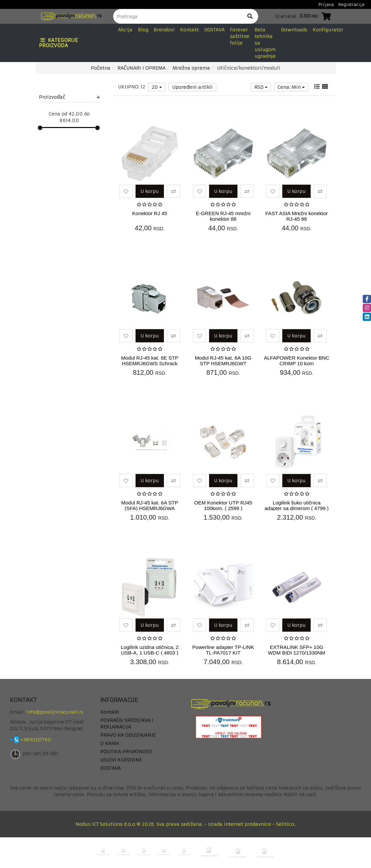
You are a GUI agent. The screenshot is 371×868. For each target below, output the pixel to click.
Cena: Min (291, 87)
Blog (143, 30)
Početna (101, 68)
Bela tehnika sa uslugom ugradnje (265, 43)
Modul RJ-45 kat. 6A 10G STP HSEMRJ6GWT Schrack (223, 363)
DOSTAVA (214, 30)
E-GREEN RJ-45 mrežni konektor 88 (223, 216)
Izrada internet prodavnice (240, 824)
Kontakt (189, 30)
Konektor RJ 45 (150, 213)
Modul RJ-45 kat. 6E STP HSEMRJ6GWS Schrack (150, 361)
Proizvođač (69, 97)
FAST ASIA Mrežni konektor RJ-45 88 (297, 216)
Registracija (351, 4)
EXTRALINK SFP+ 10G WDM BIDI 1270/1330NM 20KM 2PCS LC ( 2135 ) (297, 653)
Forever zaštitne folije (240, 36)
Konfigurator (328, 30)
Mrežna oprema (191, 68)
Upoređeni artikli (192, 87)
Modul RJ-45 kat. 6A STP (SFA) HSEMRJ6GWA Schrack (150, 508)
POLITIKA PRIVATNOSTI (126, 752)
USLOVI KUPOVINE (121, 760)
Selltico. (286, 824)
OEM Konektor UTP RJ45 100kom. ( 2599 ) (223, 505)
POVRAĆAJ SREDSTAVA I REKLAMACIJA (127, 723)
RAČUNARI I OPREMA (141, 68)
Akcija (125, 30)
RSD (261, 87)
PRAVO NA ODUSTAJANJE (128, 735)
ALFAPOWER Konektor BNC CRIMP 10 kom (296, 361)
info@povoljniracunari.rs (55, 712)
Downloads (294, 30)
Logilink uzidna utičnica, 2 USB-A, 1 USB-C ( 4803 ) (150, 650)
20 (157, 87)
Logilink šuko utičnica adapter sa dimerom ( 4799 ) (296, 505)
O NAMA (110, 743)
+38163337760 (41, 740)
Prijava (326, 4)
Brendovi (164, 30)
